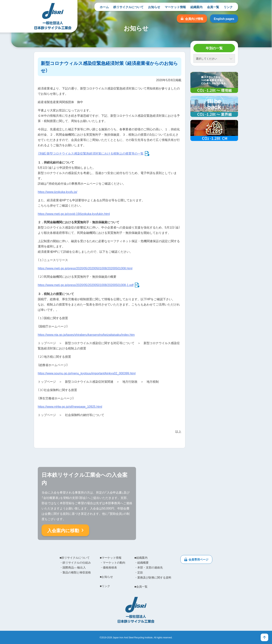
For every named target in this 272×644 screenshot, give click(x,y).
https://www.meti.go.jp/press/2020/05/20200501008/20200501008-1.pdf (86, 285)
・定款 (139, 572)
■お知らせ (106, 577)
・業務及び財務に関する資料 (153, 577)
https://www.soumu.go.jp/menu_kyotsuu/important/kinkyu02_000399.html (87, 373)
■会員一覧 (141, 586)
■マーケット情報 (111, 558)
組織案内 (196, 7)
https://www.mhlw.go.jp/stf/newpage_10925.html (70, 406)
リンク (228, 7)
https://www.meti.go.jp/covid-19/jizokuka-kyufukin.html (74, 214)
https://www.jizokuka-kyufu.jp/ (58, 192)
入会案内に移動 (63, 530)
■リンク (105, 586)
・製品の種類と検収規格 (75, 572)
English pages (224, 19)
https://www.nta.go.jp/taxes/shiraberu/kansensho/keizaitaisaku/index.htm (86, 334)
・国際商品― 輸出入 (73, 567)
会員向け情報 (194, 19)
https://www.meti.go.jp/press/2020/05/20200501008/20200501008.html (85, 268)
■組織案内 (141, 558)
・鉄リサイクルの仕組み (75, 562)
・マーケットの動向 (113, 562)
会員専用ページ (198, 559)
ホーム (104, 7)
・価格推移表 (108, 567)
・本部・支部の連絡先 (149, 567)
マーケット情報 (175, 7)
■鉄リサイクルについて (75, 558)
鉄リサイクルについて (128, 7)
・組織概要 (142, 562)
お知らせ (154, 7)
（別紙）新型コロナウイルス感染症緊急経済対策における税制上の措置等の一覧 (91, 153)
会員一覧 (213, 7)
